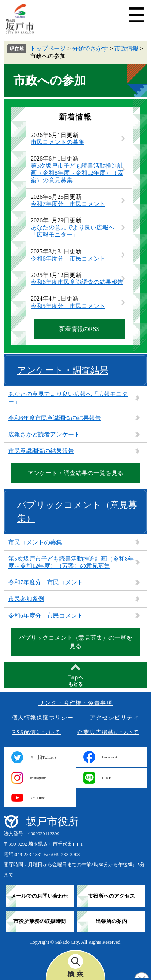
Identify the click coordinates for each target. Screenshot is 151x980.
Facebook (110, 757)
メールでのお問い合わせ (40, 896)
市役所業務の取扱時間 (40, 921)
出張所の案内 (111, 921)
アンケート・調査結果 (63, 370)
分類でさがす (90, 48)
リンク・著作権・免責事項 (75, 703)
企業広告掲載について (108, 732)
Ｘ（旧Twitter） (44, 757)
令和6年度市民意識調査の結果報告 (77, 282)
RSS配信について (37, 732)
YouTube (37, 798)
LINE (107, 778)
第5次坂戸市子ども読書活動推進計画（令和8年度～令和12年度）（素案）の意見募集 (77, 173)
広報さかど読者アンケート (44, 434)
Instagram (38, 778)
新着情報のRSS (79, 329)
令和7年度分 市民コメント (68, 204)
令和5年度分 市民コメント (68, 306)
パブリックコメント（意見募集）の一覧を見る (75, 642)
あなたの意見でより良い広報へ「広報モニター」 (68, 398)
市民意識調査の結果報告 (41, 451)
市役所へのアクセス (111, 896)
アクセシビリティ (114, 718)
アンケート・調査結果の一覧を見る (75, 473)
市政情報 (126, 48)
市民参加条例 (26, 599)
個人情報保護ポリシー (43, 718)
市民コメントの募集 (58, 142)
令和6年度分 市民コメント (68, 258)
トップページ (48, 48)
